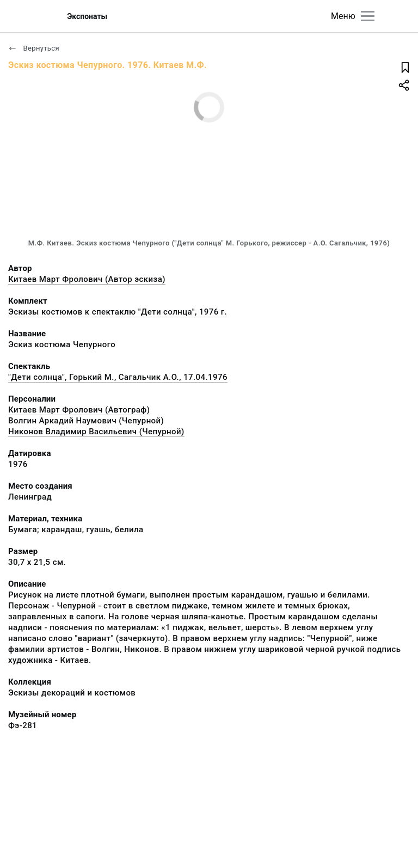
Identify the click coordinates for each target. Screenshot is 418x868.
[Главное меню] (368, 16)
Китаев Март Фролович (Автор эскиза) (87, 279)
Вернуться (34, 48)
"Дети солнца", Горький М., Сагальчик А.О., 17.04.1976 (118, 377)
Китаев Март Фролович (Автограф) (79, 410)
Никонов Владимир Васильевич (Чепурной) (96, 432)
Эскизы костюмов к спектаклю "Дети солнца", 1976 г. (118, 312)
